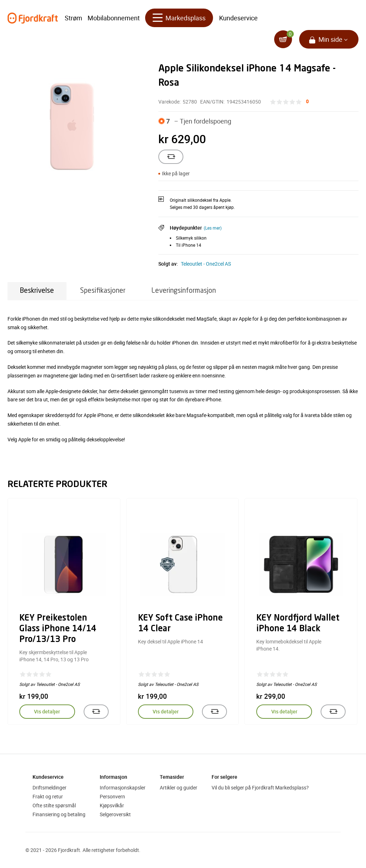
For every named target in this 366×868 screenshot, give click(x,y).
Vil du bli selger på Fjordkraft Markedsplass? (260, 787)
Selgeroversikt (115, 814)
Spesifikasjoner (103, 291)
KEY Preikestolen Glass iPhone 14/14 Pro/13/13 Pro (58, 629)
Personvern (112, 796)
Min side (330, 39)
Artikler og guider (179, 787)
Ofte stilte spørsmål (54, 805)
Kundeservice (238, 18)
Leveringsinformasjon (184, 291)
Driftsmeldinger (50, 787)
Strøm (73, 18)
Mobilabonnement (114, 18)
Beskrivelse (37, 291)
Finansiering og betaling (59, 814)
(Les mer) (213, 228)
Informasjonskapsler (123, 787)
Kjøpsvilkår (112, 805)
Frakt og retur (48, 796)
